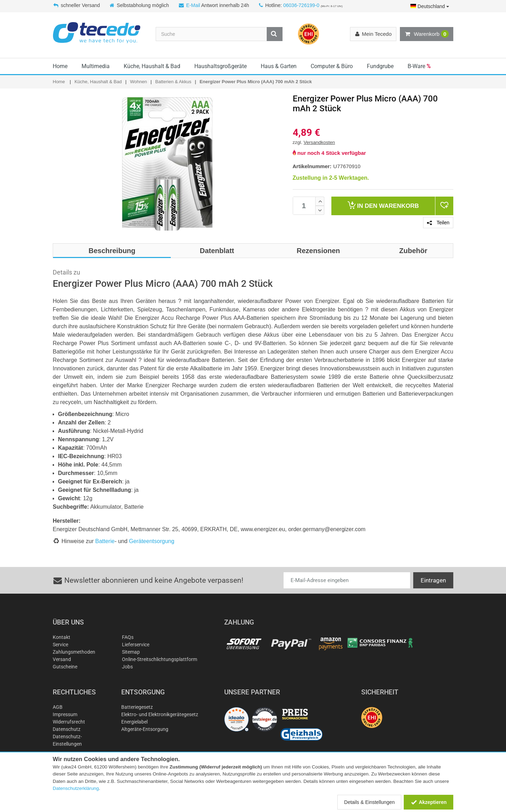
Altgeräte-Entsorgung (145, 729)
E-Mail (193, 5)
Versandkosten (319, 142)
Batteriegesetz (137, 707)
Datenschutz (67, 729)
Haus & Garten (279, 66)
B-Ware (419, 66)
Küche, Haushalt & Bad (152, 66)
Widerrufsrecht (69, 722)
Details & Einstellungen (369, 802)
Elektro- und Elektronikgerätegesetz (160, 714)
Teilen (438, 223)
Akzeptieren (429, 802)
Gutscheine (65, 667)
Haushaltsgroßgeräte (220, 66)
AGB (58, 707)
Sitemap (131, 652)
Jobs (127, 667)
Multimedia (96, 66)
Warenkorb (427, 34)
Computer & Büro (332, 66)
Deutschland (430, 6)
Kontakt (61, 637)
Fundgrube (380, 66)
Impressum (65, 714)
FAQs (128, 637)
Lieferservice (136, 645)
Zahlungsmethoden (74, 652)
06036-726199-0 (301, 5)
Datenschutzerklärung (76, 788)
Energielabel (134, 722)
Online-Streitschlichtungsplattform (160, 659)
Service (60, 645)
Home (60, 66)
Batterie (105, 541)
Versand (62, 659)
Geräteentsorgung (152, 541)
